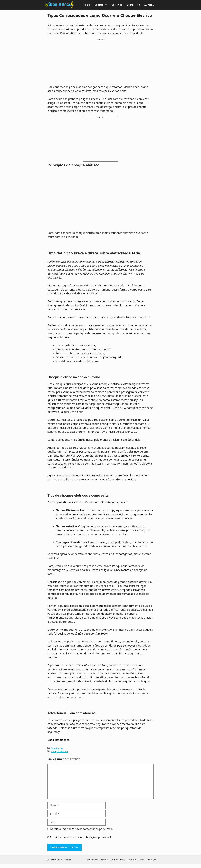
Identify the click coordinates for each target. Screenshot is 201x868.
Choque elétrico (59, 751)
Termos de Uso (118, 860)
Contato (102, 5)
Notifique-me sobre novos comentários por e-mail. (81, 829)
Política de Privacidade (97, 860)
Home (87, 5)
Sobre (130, 5)
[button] (139, 5)
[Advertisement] (100, 63)
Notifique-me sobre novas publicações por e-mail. (81, 837)
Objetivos (117, 5)
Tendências (57, 748)
